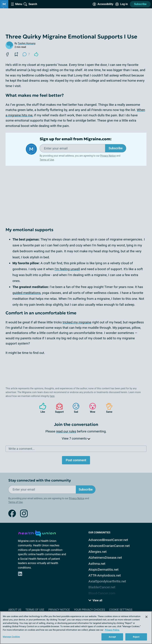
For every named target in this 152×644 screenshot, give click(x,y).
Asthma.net (97, 564)
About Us (15, 610)
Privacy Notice (108, 156)
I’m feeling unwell (67, 269)
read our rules (66, 431)
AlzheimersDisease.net (105, 558)
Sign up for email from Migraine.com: (76, 139)
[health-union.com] (37, 533)
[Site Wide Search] (30, 4)
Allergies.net (98, 552)
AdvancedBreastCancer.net (108, 540)
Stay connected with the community (40, 480)
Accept (112, 637)
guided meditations (27, 293)
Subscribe (140, 4)
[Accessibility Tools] (103, 4)
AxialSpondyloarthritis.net (107, 581)
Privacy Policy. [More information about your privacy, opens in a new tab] (112, 630)
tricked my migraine (77, 322)
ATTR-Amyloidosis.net (105, 575)
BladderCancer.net (102, 587)
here (52, 396)
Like (41, 408)
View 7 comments (76, 438)
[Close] (146, 617)
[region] (76, 628)
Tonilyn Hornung (27, 43)
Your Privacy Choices (89, 610)
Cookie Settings (121, 610)
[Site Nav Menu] (17, 4)
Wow (91, 408)
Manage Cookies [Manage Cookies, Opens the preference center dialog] (11, 637)
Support (58, 408)
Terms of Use (47, 160)
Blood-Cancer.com (102, 593)
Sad (74, 408)
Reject (136, 637)
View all (95, 600)
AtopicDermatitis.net (104, 570)
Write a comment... (22, 449)
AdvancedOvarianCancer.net (109, 546)
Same (108, 408)
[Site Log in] (122, 4)
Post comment (76, 460)
